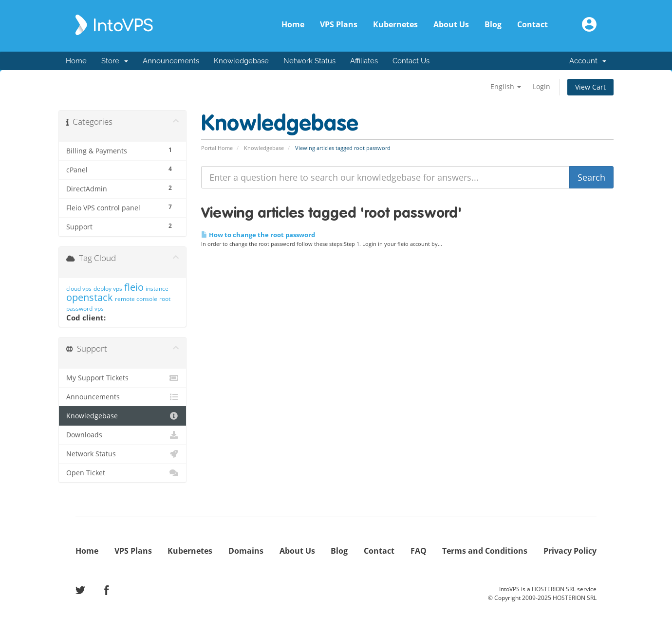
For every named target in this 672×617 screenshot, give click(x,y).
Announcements (171, 61)
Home (293, 24)
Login (541, 86)
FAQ (419, 551)
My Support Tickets (122, 378)
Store (115, 61)
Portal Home (217, 148)
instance (157, 289)
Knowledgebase (241, 61)
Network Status (309, 61)
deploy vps (108, 289)
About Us (451, 24)
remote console (136, 299)
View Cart (590, 87)
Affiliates (364, 61)
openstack (90, 297)
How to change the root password (258, 235)
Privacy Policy (570, 551)
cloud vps (79, 289)
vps (99, 308)
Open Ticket (122, 473)
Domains (246, 551)
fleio (134, 287)
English (506, 86)
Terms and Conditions (485, 551)
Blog (493, 24)
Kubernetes (395, 24)
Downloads (122, 435)
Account (588, 61)
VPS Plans (339, 24)
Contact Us (411, 61)
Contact (532, 24)
